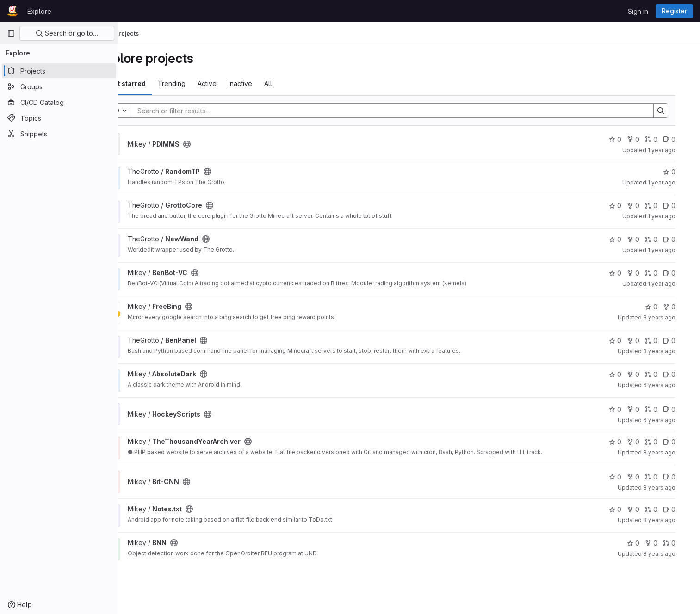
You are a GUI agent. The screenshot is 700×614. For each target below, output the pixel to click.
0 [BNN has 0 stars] (647, 543)
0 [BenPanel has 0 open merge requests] (665, 341)
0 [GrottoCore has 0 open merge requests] (665, 206)
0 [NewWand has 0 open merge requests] (665, 239)
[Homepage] (12, 11)
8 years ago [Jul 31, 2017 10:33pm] (673, 554)
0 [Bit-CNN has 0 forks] (647, 477)
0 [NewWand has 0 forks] (647, 239)
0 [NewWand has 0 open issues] (683, 239)
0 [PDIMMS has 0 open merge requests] (665, 139)
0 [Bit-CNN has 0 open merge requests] (665, 477)
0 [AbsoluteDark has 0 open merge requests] (665, 374)
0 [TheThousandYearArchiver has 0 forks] (647, 442)
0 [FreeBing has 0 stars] (665, 307)
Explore (39, 11)
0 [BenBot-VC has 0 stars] (629, 273)
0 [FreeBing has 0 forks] (683, 307)
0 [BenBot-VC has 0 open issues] (683, 273)
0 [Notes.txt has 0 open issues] (683, 509)
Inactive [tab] (272, 83)
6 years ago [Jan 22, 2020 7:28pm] (673, 385)
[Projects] (59, 71)
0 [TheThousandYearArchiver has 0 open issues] (683, 442)
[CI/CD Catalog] (59, 102)
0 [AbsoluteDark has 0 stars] (629, 374)
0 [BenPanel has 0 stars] (629, 341)
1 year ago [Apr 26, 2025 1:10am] (675, 150)
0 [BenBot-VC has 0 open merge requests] (665, 273)
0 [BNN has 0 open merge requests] (683, 543)
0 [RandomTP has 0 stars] (683, 172)
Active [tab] (238, 83)
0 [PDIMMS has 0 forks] (647, 139)
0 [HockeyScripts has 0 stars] (629, 409)
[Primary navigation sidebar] (11, 33)
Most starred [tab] (156, 83)
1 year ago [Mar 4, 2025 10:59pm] (675, 182)
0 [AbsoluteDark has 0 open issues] (683, 374)
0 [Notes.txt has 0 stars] (629, 509)
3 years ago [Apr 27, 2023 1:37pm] (673, 317)
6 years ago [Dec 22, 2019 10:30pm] (673, 420)
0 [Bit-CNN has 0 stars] (629, 477)
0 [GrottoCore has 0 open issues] (683, 206)
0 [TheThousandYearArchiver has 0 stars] (629, 442)
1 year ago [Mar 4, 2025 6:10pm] (675, 216)
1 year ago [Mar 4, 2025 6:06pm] (675, 250)
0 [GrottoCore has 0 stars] (629, 206)
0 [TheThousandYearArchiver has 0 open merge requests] (665, 442)
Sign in (638, 11)
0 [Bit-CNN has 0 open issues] (683, 477)
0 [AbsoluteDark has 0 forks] (647, 374)
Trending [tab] (203, 83)
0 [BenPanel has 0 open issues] (683, 341)
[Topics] (59, 118)
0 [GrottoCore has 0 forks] (647, 206)
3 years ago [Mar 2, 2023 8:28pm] (673, 351)
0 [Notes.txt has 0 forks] (647, 509)
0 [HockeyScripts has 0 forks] (647, 409)
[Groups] (59, 86)
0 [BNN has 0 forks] (665, 543)
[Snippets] (59, 134)
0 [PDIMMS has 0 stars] (629, 139)
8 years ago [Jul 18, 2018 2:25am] (673, 452)
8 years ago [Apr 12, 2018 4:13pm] (673, 488)
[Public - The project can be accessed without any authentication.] (218, 144)
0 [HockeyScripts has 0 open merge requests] (665, 409)
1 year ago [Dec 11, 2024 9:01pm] (675, 284)
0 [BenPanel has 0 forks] (647, 341)
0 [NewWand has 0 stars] (629, 239)
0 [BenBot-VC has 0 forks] (647, 273)
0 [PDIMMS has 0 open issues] (683, 139)
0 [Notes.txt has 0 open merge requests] (665, 509)
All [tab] (300, 83)
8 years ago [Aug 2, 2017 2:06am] (673, 520)
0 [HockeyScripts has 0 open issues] (683, 409)
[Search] (411, 111)
